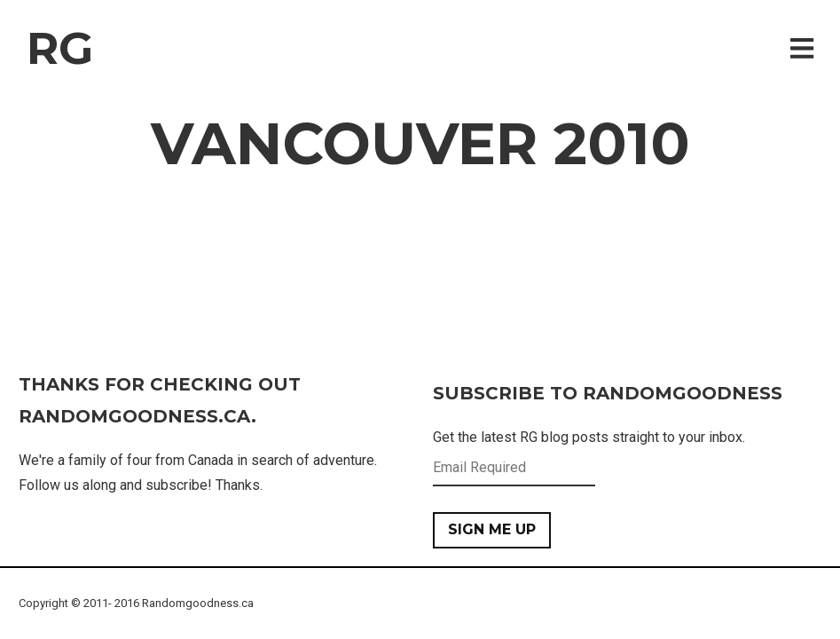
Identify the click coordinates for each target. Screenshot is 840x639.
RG (60, 48)
